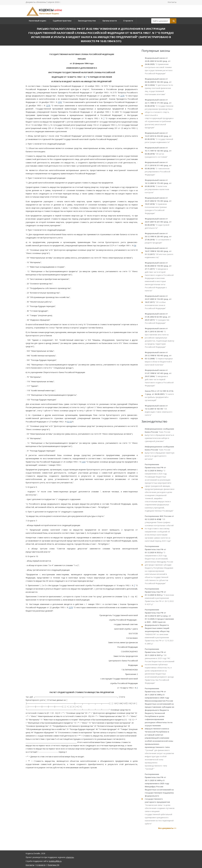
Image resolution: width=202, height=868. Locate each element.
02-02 (69, 422)
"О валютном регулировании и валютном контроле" (158, 186)
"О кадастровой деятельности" (158, 223)
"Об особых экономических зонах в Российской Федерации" (158, 302)
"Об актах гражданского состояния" (158, 152)
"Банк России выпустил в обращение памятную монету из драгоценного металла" (160, 453)
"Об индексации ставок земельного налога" (159, 410)
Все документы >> (167, 828)
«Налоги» (70, 857)
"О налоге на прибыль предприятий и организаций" (159, 396)
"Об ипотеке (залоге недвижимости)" (159, 253)
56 (135, 245)
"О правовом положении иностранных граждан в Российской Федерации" (158, 206)
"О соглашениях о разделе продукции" (158, 238)
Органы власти (110, 21)
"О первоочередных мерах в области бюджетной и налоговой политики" (159, 359)
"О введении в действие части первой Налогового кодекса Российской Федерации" (159, 378)
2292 (60, 102)
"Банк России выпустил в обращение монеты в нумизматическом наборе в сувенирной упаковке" (159, 435)
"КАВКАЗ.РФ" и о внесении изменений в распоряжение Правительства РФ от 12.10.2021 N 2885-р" (159, 627)
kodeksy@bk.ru (55, 861)
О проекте (128, 21)
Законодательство (87, 21)
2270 (122, 96)
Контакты (172, 2)
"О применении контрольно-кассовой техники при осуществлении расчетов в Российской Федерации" (159, 66)
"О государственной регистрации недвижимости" (159, 138)
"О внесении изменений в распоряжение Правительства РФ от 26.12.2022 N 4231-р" (159, 597)
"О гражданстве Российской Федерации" (158, 318)
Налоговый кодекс (38, 21)
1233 (83, 462)
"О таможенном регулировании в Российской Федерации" (158, 168)
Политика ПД (53, 865)
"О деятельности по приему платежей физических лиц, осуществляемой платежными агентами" (159, 87)
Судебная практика (62, 21)
